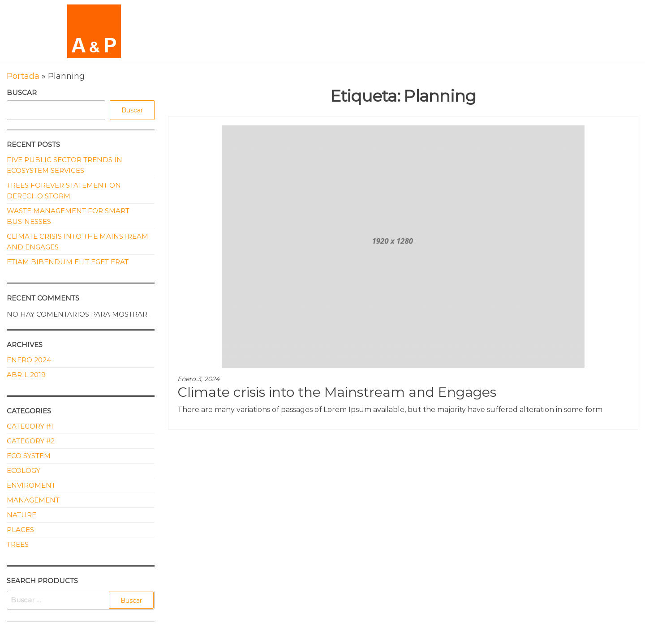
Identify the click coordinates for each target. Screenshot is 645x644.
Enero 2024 (29, 360)
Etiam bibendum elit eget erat (68, 262)
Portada (23, 76)
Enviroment (31, 485)
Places (20, 530)
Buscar (22, 92)
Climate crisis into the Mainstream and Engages (337, 392)
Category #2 (31, 441)
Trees (18, 544)
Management (33, 500)
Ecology (24, 470)
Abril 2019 (26, 375)
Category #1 (30, 426)
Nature (21, 515)
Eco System (29, 456)
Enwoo (313, 637)
